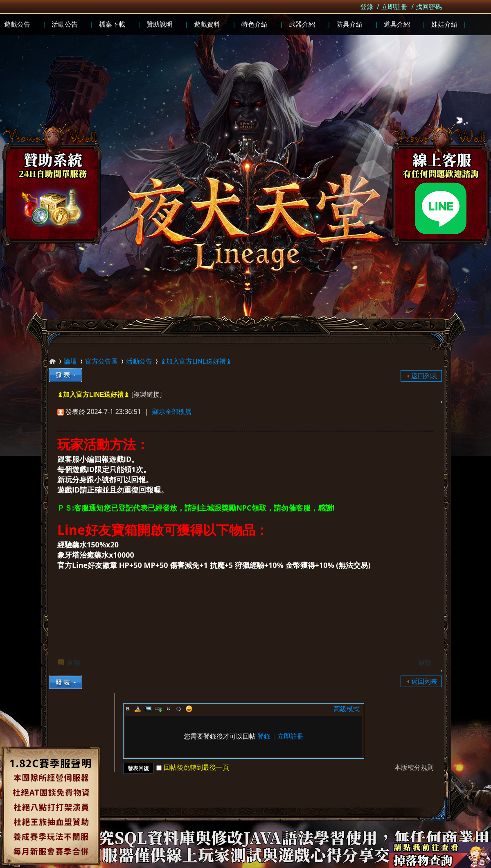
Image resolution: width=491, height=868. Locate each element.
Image (148, 709)
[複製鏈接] (146, 394)
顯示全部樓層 (172, 411)
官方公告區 (101, 361)
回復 (74, 662)
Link (158, 709)
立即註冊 (394, 7)
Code (179, 709)
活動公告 (139, 361)
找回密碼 (429, 7)
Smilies (189, 709)
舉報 (425, 662)
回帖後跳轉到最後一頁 (193, 767)
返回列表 (424, 376)
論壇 (70, 361)
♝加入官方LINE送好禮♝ (196, 361)
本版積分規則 (414, 767)
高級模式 (347, 709)
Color (138, 709)
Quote (169, 709)
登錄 (367, 7)
